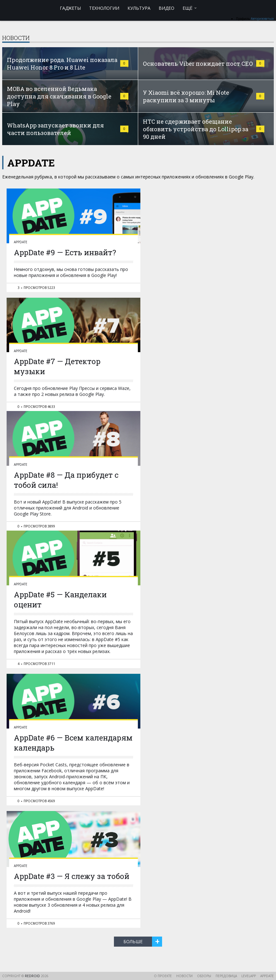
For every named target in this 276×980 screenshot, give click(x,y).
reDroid (33, 976)
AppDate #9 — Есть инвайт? (65, 252)
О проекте (163, 976)
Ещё (188, 8)
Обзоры (204, 976)
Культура (139, 8)
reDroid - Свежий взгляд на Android (27, 8)
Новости (184, 976)
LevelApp (249, 976)
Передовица (226, 976)
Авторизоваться (262, 19)
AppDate (21, 242)
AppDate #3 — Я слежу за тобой (72, 876)
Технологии (104, 8)
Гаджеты (70, 8)
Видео (166, 8)
